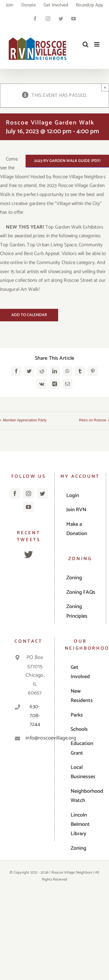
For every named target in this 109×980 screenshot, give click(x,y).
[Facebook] (15, 493)
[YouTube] (28, 507)
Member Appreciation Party (25, 420)
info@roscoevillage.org (35, 738)
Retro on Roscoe (93, 420)
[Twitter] (42, 493)
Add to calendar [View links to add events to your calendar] (29, 315)
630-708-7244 (35, 716)
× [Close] (105, 87)
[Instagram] (28, 493)
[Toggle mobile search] (85, 44)
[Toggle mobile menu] (97, 44)
